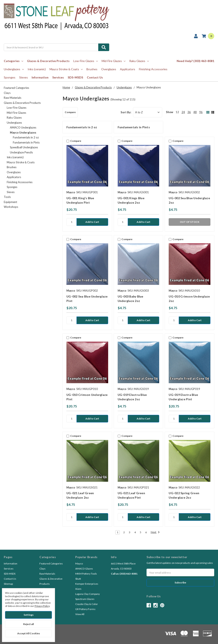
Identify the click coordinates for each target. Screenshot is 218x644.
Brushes (92, 69)
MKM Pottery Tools (86, 574)
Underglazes (14, 69)
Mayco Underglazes (23, 133)
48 (195, 112)
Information (40, 77)
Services (58, 77)
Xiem (78, 589)
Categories (13, 61)
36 (189, 112)
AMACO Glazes (84, 569)
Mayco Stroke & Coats (66, 69)
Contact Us (95, 77)
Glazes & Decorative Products (48, 61)
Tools (7, 197)
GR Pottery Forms (85, 609)
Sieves (24, 77)
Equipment (10, 202)
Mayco (79, 563)
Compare (70, 112)
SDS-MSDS (75, 77)
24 (183, 112)
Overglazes (109, 69)
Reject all (28, 624)
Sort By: (126, 112)
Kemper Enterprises (87, 584)
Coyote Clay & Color (87, 604)
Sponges (10, 77)
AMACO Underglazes (23, 127)
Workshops (11, 207)
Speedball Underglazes (24, 147)
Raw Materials (13, 98)
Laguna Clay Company (87, 594)
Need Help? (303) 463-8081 (195, 61)
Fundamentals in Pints (26, 142)
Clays (7, 93)
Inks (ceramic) (37, 69)
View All (80, 614)
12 (177, 112)
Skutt (78, 579)
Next (155, 532)
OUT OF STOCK (190, 222)
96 (201, 112)
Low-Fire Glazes (86, 61)
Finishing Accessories (153, 69)
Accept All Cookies (29, 633)
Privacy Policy (42, 606)
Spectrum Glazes (85, 599)
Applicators (128, 69)
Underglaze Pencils (21, 152)
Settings (29, 615)
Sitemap (8, 584)
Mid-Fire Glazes (114, 61)
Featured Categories (16, 88)
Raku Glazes (139, 61)
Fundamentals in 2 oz (26, 137)
